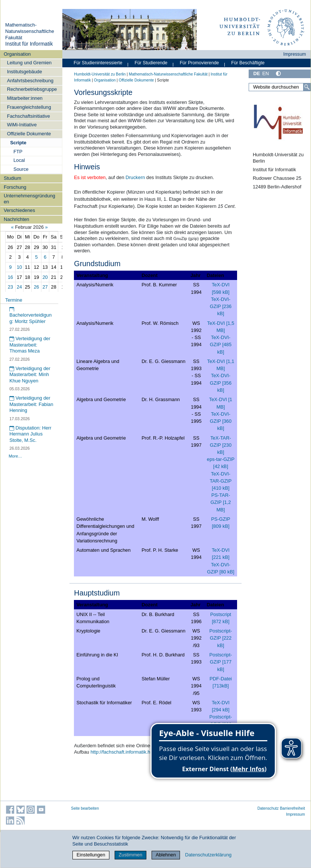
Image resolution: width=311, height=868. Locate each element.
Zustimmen (130, 855)
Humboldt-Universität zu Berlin (100, 74)
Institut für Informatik (29, 44)
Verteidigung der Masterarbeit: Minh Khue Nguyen (30, 375)
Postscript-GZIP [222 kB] (221, 638)
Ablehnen (166, 855)
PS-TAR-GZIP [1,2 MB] (221, 502)
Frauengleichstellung (29, 107)
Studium (13, 178)
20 (45, 277)
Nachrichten (16, 219)
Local (19, 160)
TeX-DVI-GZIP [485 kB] (221, 344)
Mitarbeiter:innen (25, 98)
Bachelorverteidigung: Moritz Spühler (30, 316)
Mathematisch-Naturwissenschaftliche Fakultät (30, 31)
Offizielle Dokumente (29, 134)
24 (19, 287)
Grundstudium (97, 264)
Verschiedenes (19, 210)
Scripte (18, 143)
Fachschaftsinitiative (29, 116)
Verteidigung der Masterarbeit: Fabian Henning (31, 404)
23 (10, 287)
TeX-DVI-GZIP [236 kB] (221, 306)
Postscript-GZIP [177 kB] (221, 662)
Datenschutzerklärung (208, 855)
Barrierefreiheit (293, 808)
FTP (18, 152)
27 (45, 287)
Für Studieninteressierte (98, 63)
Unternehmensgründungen (29, 198)
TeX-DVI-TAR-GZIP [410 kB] (221, 481)
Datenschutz (268, 808)
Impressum (295, 54)
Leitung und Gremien (29, 63)
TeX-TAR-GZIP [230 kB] (221, 445)
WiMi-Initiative (22, 125)
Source (21, 169)
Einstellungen (91, 855)
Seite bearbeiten (85, 808)
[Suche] (307, 87)
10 (19, 267)
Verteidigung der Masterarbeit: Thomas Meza (30, 345)
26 (36, 287)
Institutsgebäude (25, 72)
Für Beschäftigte (248, 63)
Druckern (135, 177)
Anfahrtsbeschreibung (30, 81)
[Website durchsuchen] (280, 87)
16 (10, 277)
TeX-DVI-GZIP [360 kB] (221, 421)
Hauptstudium (97, 593)
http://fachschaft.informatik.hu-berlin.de (132, 752)
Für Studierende (151, 63)
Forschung (15, 187)
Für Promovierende (199, 63)
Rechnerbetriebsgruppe (32, 89)
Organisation (17, 54)
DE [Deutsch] (256, 73)
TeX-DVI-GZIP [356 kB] (221, 383)
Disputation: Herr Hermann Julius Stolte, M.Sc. (30, 434)
